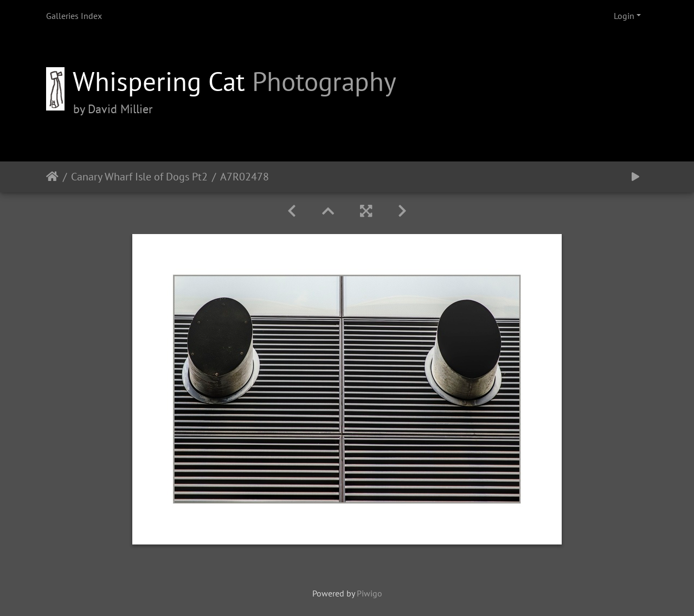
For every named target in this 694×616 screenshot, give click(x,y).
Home (52, 177)
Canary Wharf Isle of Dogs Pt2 (139, 177)
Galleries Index (74, 16)
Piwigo (370, 593)
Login (624, 16)
